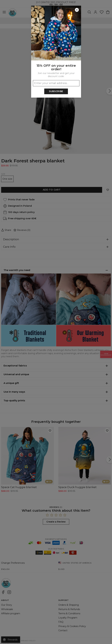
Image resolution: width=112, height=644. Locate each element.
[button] (56, 322)
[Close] (77, 10)
